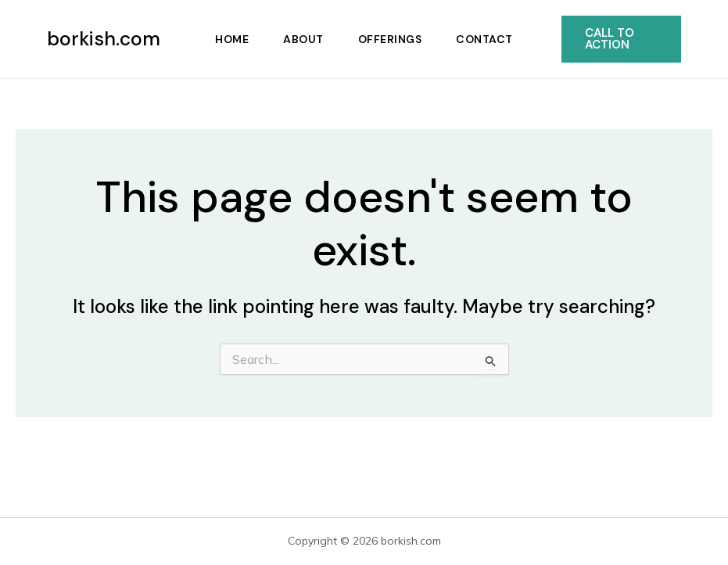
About (303, 39)
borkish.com (104, 39)
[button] (621, 39)
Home (232, 39)
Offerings (390, 39)
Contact (484, 39)
